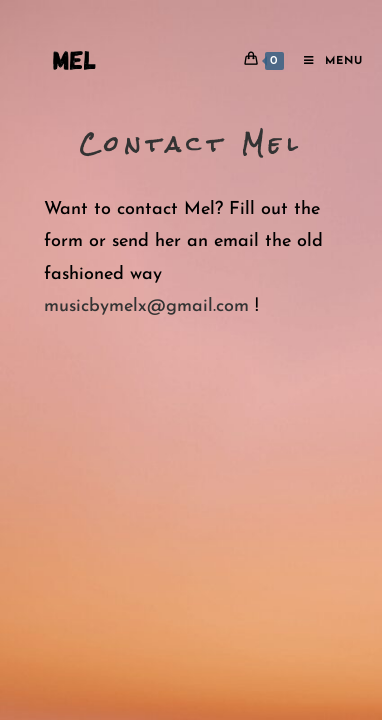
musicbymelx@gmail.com (146, 306)
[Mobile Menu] (326, 61)
